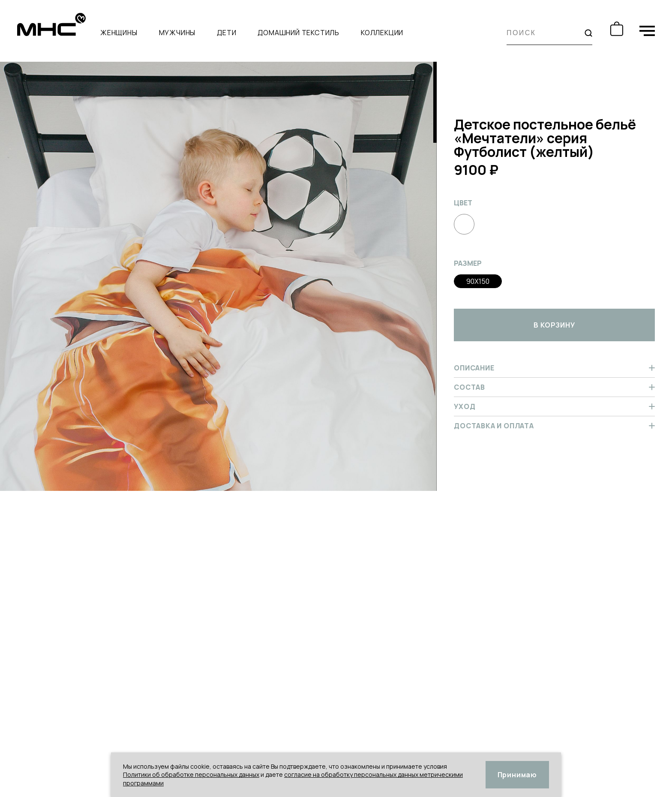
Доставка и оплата (554, 426)
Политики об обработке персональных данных (191, 774)
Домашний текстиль (298, 33)
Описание (554, 368)
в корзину (554, 325)
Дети (226, 33)
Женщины (119, 33)
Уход (554, 406)
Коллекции (382, 33)
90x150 (478, 281)
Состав (554, 387)
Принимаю (517, 775)
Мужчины (177, 33)
